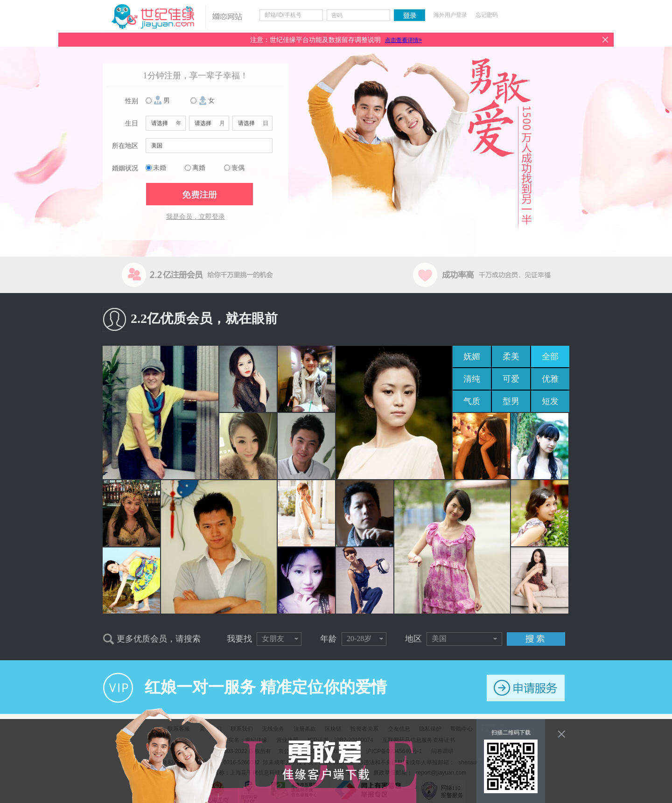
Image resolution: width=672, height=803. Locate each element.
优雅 (550, 379)
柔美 (511, 356)
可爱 (511, 379)
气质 (472, 401)
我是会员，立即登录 (196, 217)
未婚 (160, 168)
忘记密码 (487, 15)
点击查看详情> (403, 40)
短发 (550, 401)
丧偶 (238, 168)
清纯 (472, 379)
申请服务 (526, 688)
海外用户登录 (450, 15)
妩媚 (472, 356)
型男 (511, 401)
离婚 (199, 168)
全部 (550, 356)
